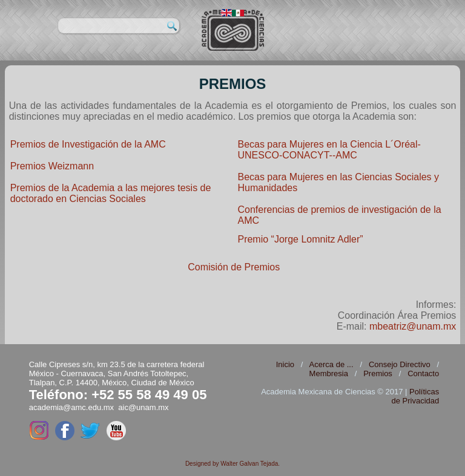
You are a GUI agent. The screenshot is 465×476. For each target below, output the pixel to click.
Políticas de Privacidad (415, 396)
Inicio (285, 364)
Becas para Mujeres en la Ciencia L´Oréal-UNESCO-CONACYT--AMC (329, 150)
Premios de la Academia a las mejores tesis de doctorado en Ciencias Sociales (111, 193)
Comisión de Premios (234, 267)
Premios (378, 373)
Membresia (329, 373)
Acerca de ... (331, 364)
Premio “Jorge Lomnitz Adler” (300, 239)
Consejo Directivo (400, 364)
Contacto (423, 373)
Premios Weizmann (52, 166)
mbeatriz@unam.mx (413, 326)
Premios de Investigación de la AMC (88, 144)
